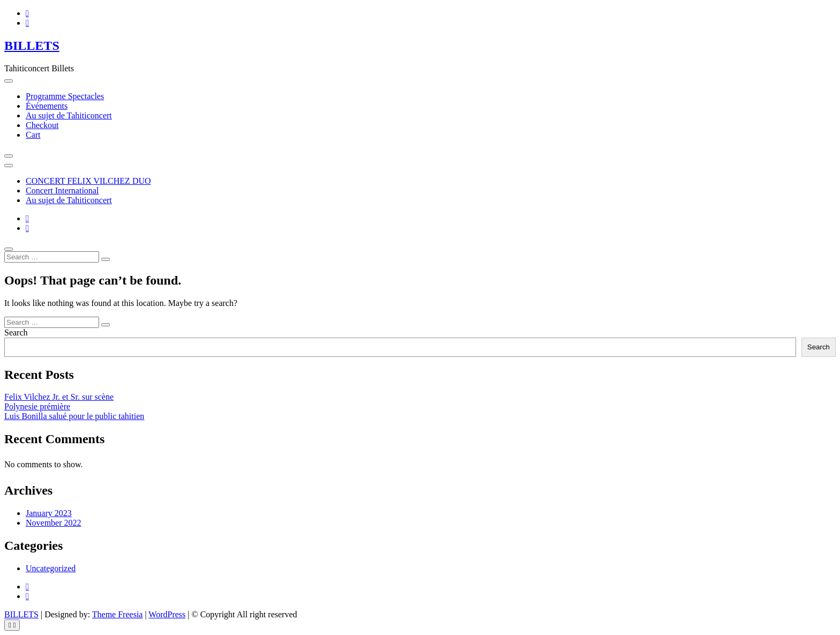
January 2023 (49, 513)
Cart (33, 135)
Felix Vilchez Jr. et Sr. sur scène (59, 397)
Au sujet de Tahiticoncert (69, 115)
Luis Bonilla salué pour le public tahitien (74, 416)
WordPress (167, 614)
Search (16, 333)
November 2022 (54, 523)
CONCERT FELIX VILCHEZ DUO (88, 181)
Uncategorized (51, 568)
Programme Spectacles (65, 96)
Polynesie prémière (37, 406)
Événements (47, 106)
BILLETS (32, 46)
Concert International (62, 190)
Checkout (42, 125)
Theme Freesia (118, 614)
